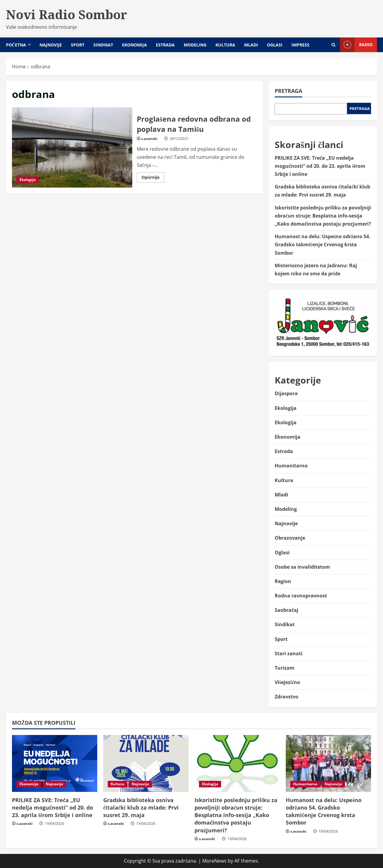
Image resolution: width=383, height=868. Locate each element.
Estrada (165, 45)
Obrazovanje (290, 538)
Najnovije (51, 45)
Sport (78, 45)
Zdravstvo (287, 697)
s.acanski (149, 139)
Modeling (195, 45)
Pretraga (288, 91)
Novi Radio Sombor (67, 14)
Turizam (285, 668)
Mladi (251, 45)
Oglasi (275, 45)
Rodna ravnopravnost (301, 596)
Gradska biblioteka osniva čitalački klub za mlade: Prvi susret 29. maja (141, 807)
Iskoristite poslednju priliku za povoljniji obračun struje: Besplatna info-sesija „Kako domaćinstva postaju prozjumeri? (323, 216)
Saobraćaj (287, 610)
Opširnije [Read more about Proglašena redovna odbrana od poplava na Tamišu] (153, 178)
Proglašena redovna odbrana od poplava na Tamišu (72, 147)
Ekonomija (134, 45)
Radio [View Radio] (356, 45)
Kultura (225, 45)
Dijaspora (286, 393)
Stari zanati (289, 653)
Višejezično (287, 682)
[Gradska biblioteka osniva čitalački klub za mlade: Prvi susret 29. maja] (146, 763)
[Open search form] (333, 45)
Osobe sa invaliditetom (302, 567)
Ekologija (28, 180)
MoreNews (214, 861)
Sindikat (103, 45)
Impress (300, 45)
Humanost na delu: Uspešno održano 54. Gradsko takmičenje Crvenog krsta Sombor (323, 244)
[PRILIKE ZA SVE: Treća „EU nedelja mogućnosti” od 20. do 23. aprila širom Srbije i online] (55, 763)
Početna (16, 45)
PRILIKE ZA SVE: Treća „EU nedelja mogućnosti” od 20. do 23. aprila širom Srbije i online (320, 166)
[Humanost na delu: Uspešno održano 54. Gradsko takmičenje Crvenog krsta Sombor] (328, 763)
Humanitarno (291, 466)
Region (283, 581)
